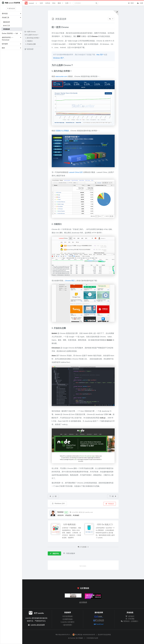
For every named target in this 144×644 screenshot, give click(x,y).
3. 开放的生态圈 (30, 44)
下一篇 (113, 496)
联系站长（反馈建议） (130, 621)
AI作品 (48, 3)
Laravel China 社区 (76, 172)
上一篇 (53, 496)
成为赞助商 (83, 602)
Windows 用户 (58, 58)
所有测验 (130, 619)
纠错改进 (110, 504)
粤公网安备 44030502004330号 (84, 635)
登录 (131, 3)
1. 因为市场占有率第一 (33, 38)
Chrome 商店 (70, 281)
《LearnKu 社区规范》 (67, 622)
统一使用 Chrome (30, 32)
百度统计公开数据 (62, 131)
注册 (140, 3)
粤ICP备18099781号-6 (63, 635)
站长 (66, 512)
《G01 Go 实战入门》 (105, 524)
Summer (61, 512)
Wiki (54, 3)
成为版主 (130, 616)
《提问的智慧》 (68, 625)
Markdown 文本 (58, 503)
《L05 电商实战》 (70, 524)
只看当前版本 (69, 553)
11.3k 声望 (74, 512)
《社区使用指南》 (68, 616)
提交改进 (29, 49)
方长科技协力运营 (92, 638)
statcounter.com (61, 76)
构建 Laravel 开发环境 (11, 3)
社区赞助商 (83, 588)
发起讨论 (54, 553)
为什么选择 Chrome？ (31, 35)
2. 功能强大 (29, 41)
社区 (41, 3)
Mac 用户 (100, 55)
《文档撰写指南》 (68, 619)
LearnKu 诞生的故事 (38, 625)
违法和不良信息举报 (104, 635)
